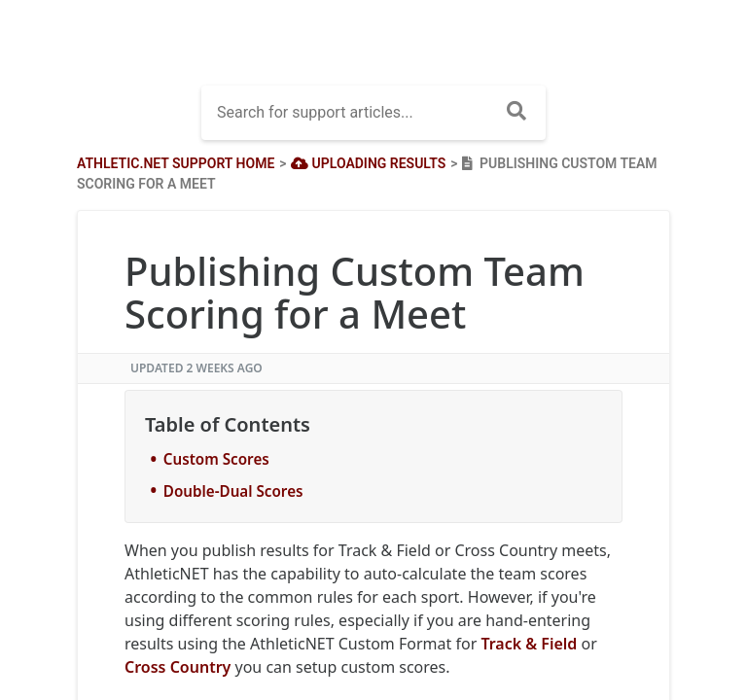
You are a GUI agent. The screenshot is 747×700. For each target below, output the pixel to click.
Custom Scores (216, 459)
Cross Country (178, 667)
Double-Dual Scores (233, 491)
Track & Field (529, 644)
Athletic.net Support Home (176, 163)
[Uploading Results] (367, 163)
